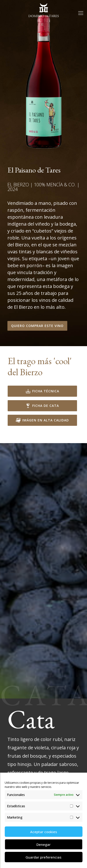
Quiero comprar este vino (37, 326)
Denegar (43, 844)
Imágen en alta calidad (42, 420)
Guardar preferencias (43, 857)
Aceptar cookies (44, 832)
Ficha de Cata (42, 406)
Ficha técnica (42, 391)
